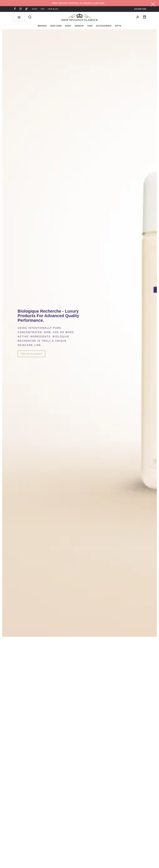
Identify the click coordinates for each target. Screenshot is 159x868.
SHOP (35, 9)
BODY (68, 26)
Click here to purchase (31, 354)
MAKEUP (79, 26)
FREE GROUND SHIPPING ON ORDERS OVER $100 (78, 3)
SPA (43, 9)
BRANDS (42, 26)
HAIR (90, 26)
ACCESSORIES (104, 26)
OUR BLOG (53, 9)
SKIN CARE (56, 26)
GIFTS (118, 26)
